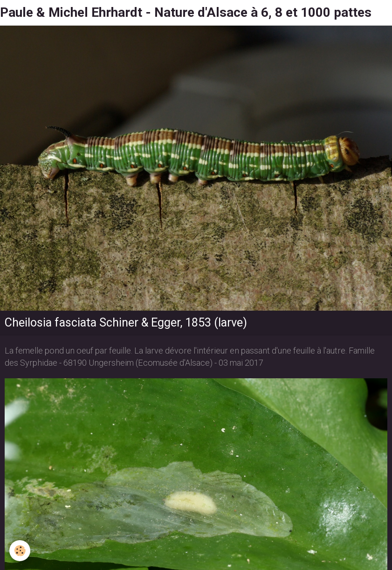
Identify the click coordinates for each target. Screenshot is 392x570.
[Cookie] (20, 551)
